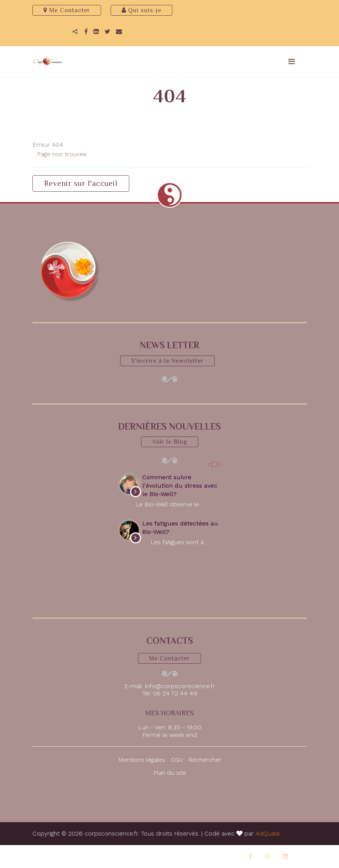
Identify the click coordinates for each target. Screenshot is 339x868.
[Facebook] (86, 32)
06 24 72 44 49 (175, 693)
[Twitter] (107, 32)
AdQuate (268, 833)
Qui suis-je (141, 10)
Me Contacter (67, 10)
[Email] (119, 32)
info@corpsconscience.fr (180, 686)
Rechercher (205, 760)
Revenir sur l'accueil (81, 183)
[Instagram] (267, 856)
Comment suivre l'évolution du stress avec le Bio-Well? (180, 486)
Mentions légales (142, 760)
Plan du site (170, 773)
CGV (177, 760)
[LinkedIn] (96, 32)
